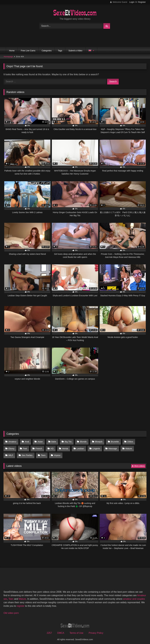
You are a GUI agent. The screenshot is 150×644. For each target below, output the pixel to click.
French (38, 448)
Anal (26, 441)
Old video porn (11, 611)
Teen (30, 454)
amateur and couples (134, 597)
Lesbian (78, 448)
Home (12, 51)
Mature (126, 448)
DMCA (61, 631)
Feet (25, 448)
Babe (53, 441)
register (21, 604)
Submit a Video (75, 51)
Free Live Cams (28, 51)
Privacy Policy (96, 631)
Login (132, 2)
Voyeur (43, 454)
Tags (60, 51)
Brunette (112, 441)
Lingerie (94, 448)
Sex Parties (14, 454)
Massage (110, 448)
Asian (39, 441)
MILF (139, 448)
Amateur (12, 441)
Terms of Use (76, 631)
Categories (47, 51)
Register (142, 2)
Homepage (8, 57)
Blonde (81, 441)
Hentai (64, 448)
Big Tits (66, 441)
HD (51, 448)
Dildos (127, 441)
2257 (49, 631)
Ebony (11, 448)
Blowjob (96, 441)
